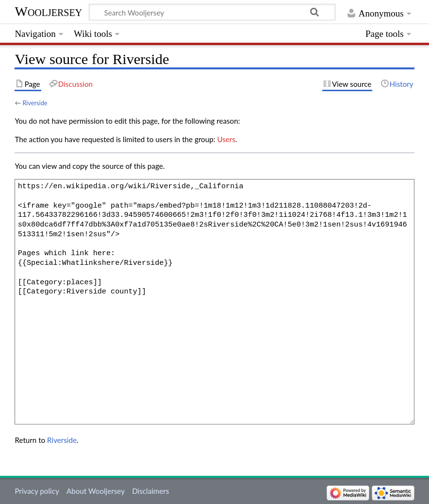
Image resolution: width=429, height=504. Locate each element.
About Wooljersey (96, 491)
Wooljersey (48, 11)
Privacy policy (37, 491)
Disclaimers (150, 491)
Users (226, 139)
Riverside (35, 103)
